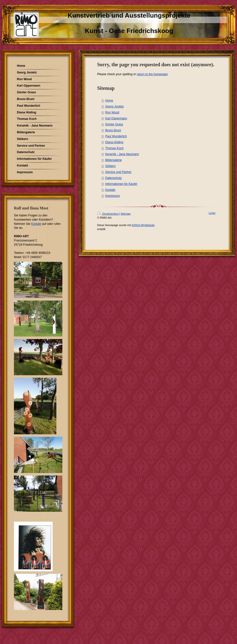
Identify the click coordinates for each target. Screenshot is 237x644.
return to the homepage (152, 74)
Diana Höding (114, 142)
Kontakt (110, 190)
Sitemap (125, 214)
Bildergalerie (113, 160)
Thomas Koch (114, 148)
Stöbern (110, 166)
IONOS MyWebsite (143, 225)
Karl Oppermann (116, 118)
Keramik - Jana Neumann (122, 154)
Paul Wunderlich (116, 136)
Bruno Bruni (113, 130)
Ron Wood (112, 112)
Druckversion (108, 214)
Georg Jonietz (114, 106)
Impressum (112, 196)
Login (212, 213)
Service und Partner (118, 172)
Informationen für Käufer (121, 184)
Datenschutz (113, 178)
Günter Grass (114, 124)
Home (109, 101)
